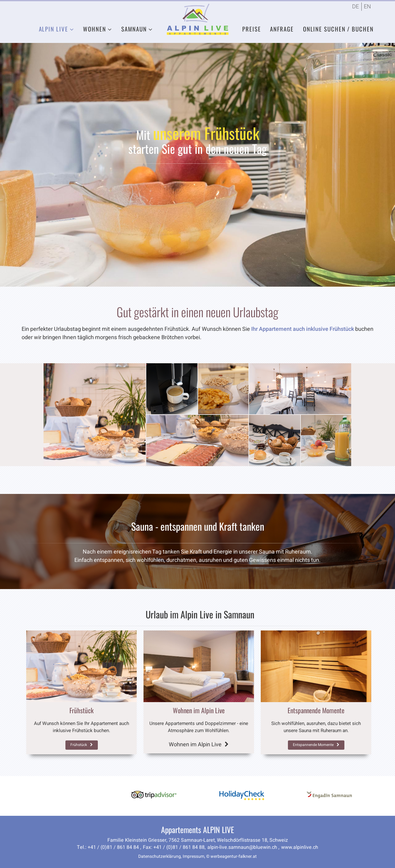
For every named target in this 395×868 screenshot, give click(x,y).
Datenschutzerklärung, (160, 856)
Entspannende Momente (316, 745)
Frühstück (82, 745)
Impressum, (194, 856)
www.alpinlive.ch (300, 847)
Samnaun (134, 29)
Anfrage (282, 29)
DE (355, 7)
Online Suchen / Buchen (338, 29)
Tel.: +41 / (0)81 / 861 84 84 (108, 847)
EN (367, 7)
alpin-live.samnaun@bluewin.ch (243, 847)
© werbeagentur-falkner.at (231, 856)
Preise (252, 29)
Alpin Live (54, 29)
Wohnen (94, 29)
